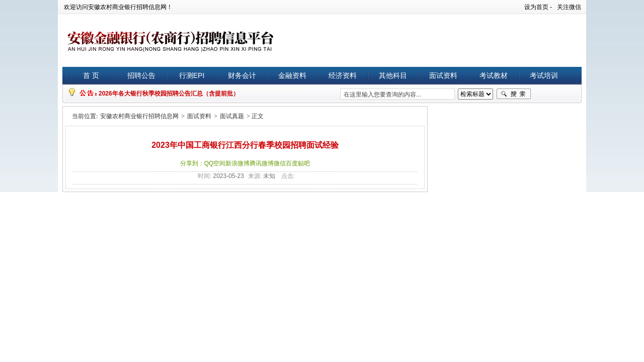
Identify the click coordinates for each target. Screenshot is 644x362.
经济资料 (343, 75)
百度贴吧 (298, 163)
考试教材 (494, 75)
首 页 (91, 75)
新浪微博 (237, 163)
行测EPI (192, 75)
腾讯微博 (262, 163)
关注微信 (569, 7)
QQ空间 (215, 163)
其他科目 (393, 75)
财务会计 (242, 75)
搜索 (514, 94)
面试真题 (232, 116)
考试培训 (544, 75)
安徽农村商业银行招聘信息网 (139, 116)
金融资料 (292, 75)
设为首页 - (538, 7)
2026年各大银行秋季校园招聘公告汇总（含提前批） (169, 94)
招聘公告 (141, 75)
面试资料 (443, 75)
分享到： (192, 163)
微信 (280, 163)
